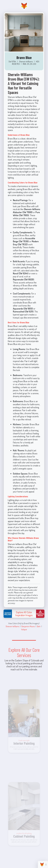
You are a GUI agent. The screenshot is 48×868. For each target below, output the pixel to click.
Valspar (24, 629)
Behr (39, 626)
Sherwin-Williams (12, 626)
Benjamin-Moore (28, 626)
